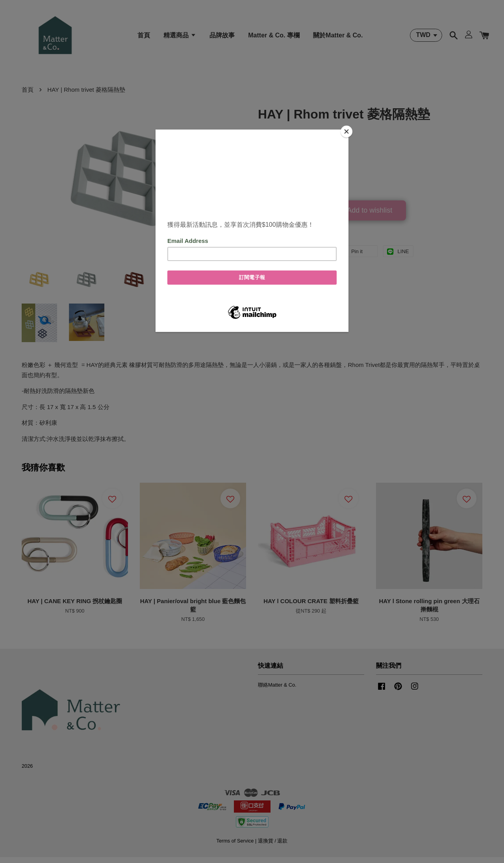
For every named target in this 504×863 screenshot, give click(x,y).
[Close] (346, 131)
